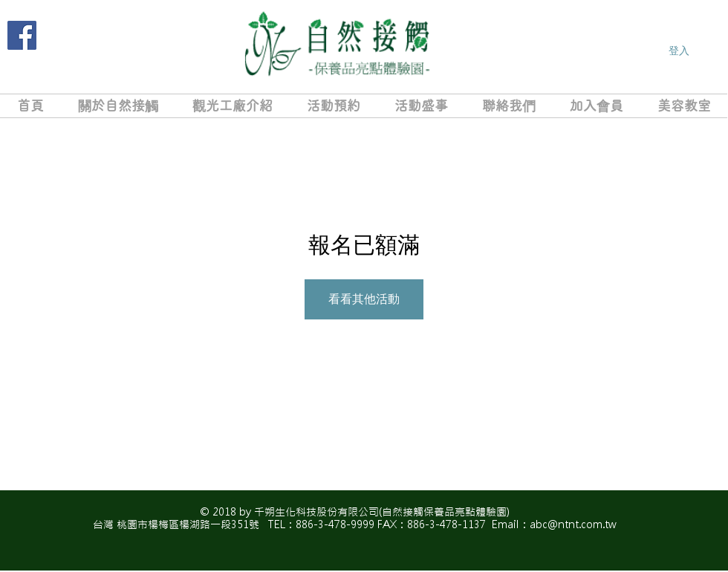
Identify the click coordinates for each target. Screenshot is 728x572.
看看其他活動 (364, 299)
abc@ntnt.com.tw (573, 524)
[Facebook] (22, 35)
